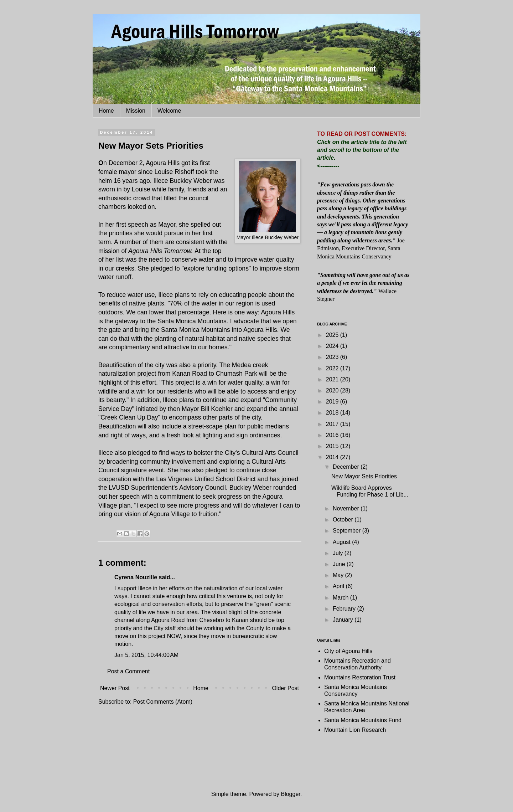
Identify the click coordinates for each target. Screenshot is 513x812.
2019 (333, 402)
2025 (333, 335)
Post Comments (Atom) (163, 702)
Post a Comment (128, 671)
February (345, 609)
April (339, 586)
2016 (333, 435)
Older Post (285, 688)
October (344, 520)
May (339, 575)
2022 (333, 368)
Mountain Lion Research (355, 730)
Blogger (290, 794)
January (344, 620)
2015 (333, 446)
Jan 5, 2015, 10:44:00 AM (146, 655)
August (342, 542)
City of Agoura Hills (348, 651)
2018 (333, 413)
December (347, 467)
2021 (333, 379)
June (340, 564)
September (348, 531)
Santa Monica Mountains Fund (363, 720)
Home (106, 111)
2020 (333, 390)
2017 (333, 424)
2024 (333, 346)
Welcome (169, 111)
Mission (136, 111)
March (341, 598)
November (347, 508)
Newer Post (115, 688)
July (339, 553)
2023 (333, 357)
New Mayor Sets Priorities (364, 476)
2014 (333, 457)
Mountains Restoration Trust (360, 677)
